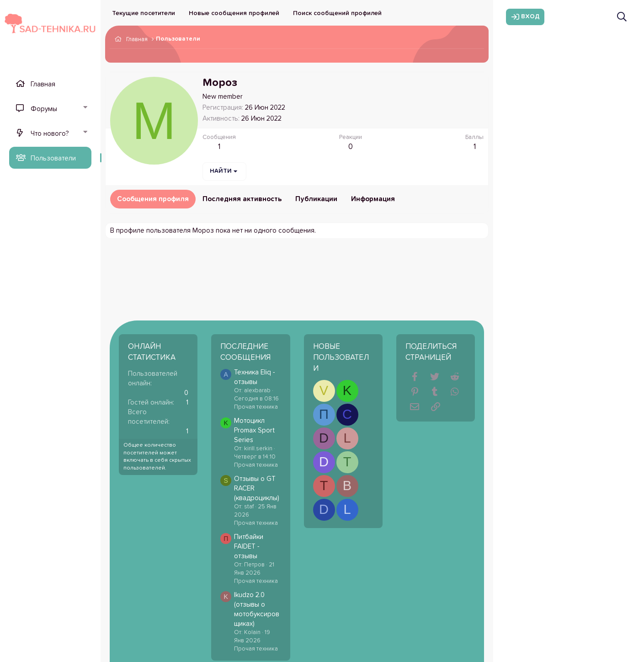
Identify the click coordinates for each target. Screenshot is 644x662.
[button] (85, 108)
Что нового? (50, 134)
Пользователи (53, 158)
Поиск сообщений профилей (337, 13)
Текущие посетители (144, 13)
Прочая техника (256, 407)
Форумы (44, 109)
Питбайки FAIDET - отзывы (249, 547)
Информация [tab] (373, 199)
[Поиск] (622, 17)
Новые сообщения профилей (234, 13)
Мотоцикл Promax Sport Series (254, 430)
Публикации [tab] (316, 199)
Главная (43, 84)
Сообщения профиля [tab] (153, 199)
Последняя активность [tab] (242, 199)
